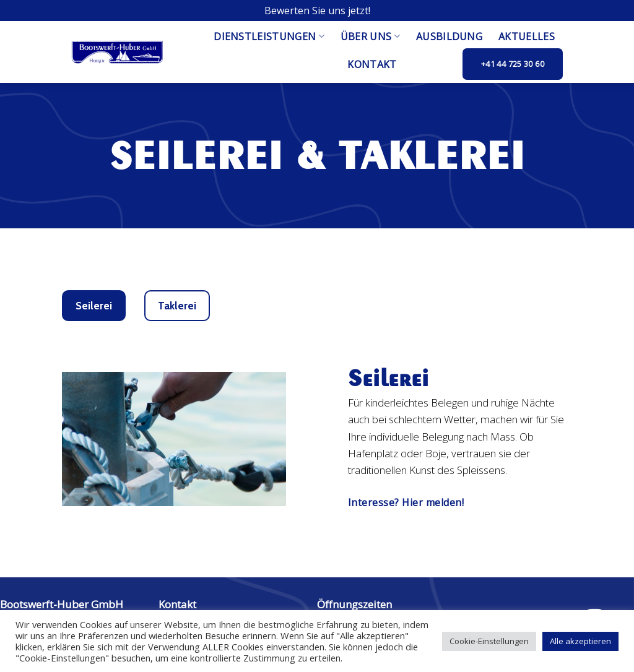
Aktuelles (527, 37)
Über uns (370, 37)
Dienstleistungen (269, 37)
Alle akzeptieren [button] (580, 641)
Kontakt (372, 64)
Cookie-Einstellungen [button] (489, 641)
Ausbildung (449, 37)
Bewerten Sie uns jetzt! (317, 11)
